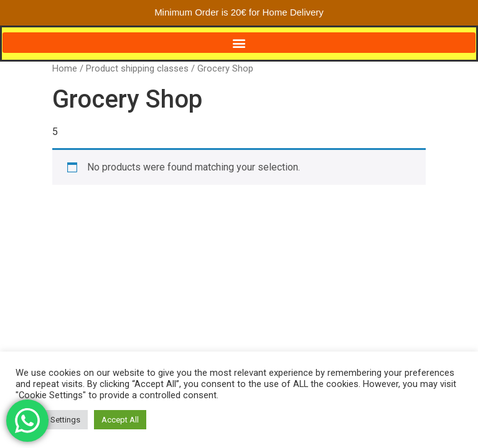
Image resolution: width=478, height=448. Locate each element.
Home (65, 68)
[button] (239, 43)
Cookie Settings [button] (52, 420)
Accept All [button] (120, 420)
